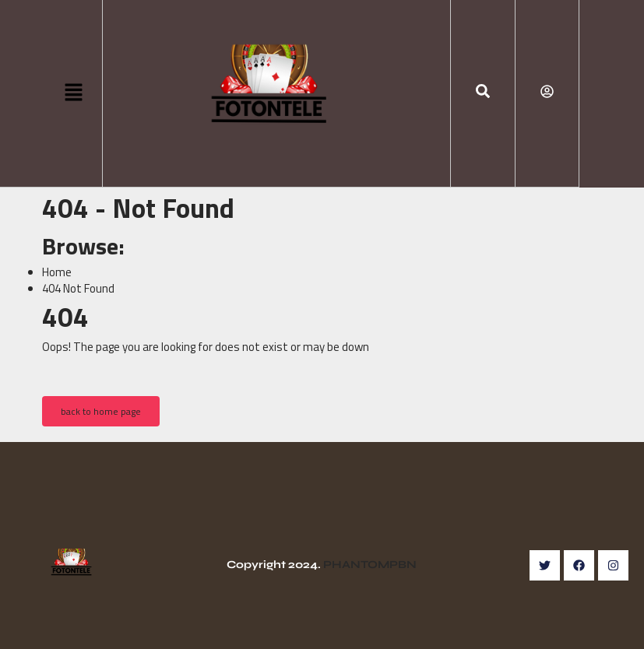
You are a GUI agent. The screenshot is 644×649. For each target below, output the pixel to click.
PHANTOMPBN (370, 565)
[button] (74, 93)
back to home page (101, 411)
